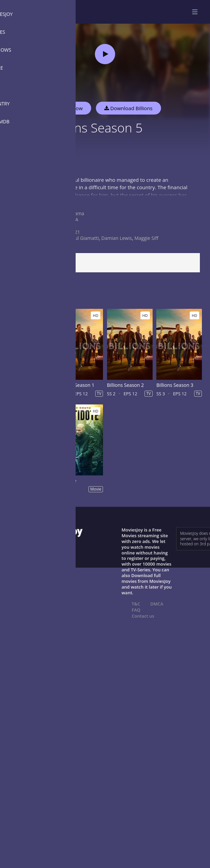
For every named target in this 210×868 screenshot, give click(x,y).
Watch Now (69, 108)
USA (74, 219)
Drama (77, 213)
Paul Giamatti (84, 238)
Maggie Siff (146, 238)
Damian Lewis (117, 238)
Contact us (143, 616)
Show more (22, 202)
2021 (75, 232)
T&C (136, 604)
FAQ (136, 610)
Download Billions (128, 108)
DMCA (157, 604)
